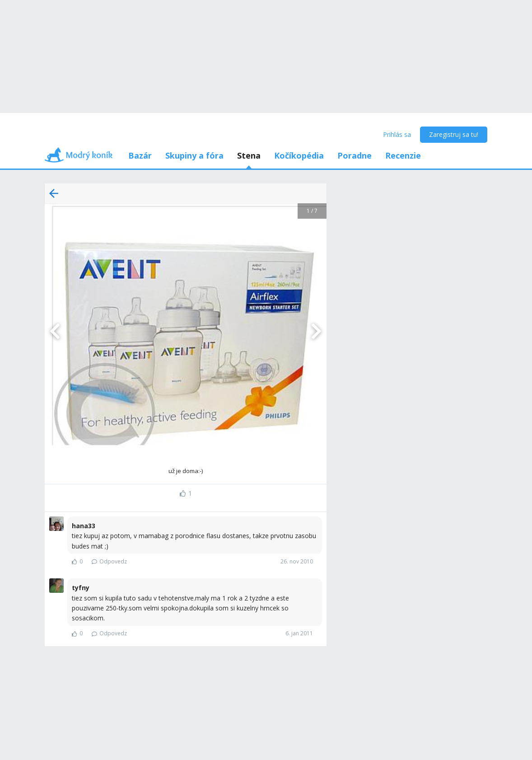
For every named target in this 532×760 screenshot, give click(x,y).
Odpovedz (109, 561)
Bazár (140, 155)
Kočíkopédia (299, 155)
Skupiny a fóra (194, 155)
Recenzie (403, 155)
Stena (249, 155)
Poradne (355, 155)
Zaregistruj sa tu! (454, 134)
